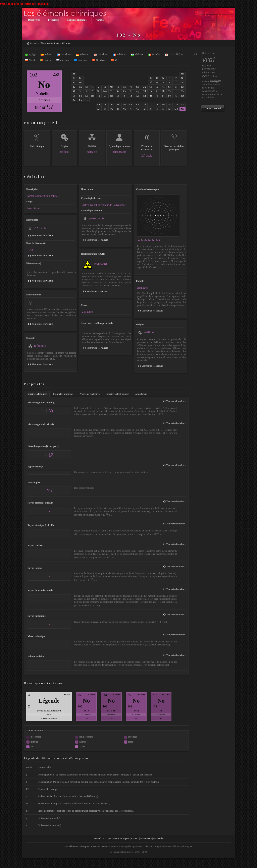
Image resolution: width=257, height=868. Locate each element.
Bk (151, 109)
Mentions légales (121, 838)
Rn (183, 96)
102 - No (66, 43)
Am (138, 109)
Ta (99, 96)
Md (176, 109)
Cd (144, 91)
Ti (93, 87)
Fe (118, 87)
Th (105, 109)
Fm (169, 109)
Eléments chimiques (49, 43)
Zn (144, 87)
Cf (157, 109)
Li (74, 78)
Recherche (158, 838)
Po (170, 96)
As (163, 87)
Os (118, 96)
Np (124, 109)
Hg (144, 96)
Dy (157, 105)
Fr (74, 100)
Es (163, 109)
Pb (157, 96)
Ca (80, 87)
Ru (118, 91)
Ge (157, 87)
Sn (157, 91)
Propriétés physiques (63, 394)
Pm (124, 105)
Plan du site (146, 838)
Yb (183, 105)
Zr (92, 91)
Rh (124, 91)
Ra (80, 100)
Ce (105, 105)
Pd (131, 91)
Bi (163, 96)
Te (169, 91)
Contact (135, 838)
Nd (118, 105)
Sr (80, 91)
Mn (112, 87)
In (151, 91)
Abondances (141, 394)
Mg (80, 82)
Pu (131, 109)
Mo (105, 91)
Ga (151, 87)
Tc (112, 91)
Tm (176, 105)
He (183, 74)
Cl (176, 82)
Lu (87, 96)
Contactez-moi (213, 108)
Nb (98, 91)
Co (124, 87)
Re (112, 96)
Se (169, 87)
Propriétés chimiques (37, 394)
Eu (137, 105)
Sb (163, 91)
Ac (99, 109)
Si (157, 82)
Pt (131, 96)
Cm (144, 109)
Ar (183, 82)
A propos (107, 838)
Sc (87, 87)
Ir (124, 96)
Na (74, 82)
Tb (151, 105)
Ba (80, 96)
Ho (163, 105)
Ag (138, 91)
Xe (183, 91)
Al (151, 82)
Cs (74, 96)
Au (138, 96)
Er (170, 105)
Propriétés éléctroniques (117, 394)
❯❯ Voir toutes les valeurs (95, 240)
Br (176, 87)
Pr (112, 105)
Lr (87, 100)
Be (80, 78)
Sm (131, 105)
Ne (183, 78)
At (176, 96)
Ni (131, 87)
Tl (151, 96)
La (98, 105)
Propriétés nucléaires (90, 394)
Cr (105, 87)
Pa (112, 109)
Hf (92, 96)
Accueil (33, 43)
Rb (74, 91)
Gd (144, 105)
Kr (183, 87)
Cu (138, 87)
